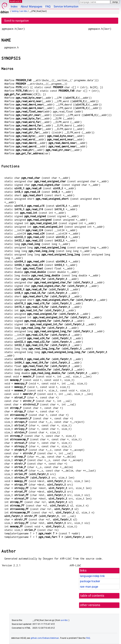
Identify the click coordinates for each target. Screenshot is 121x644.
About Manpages (31, 7)
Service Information (66, 7)
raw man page (89, 587)
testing (15, 11)
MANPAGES (16, 1)
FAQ (48, 7)
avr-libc (24, 11)
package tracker (90, 581)
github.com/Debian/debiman (45, 638)
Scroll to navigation (16, 21)
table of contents (92, 596)
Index (14, 7)
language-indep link (92, 576)
